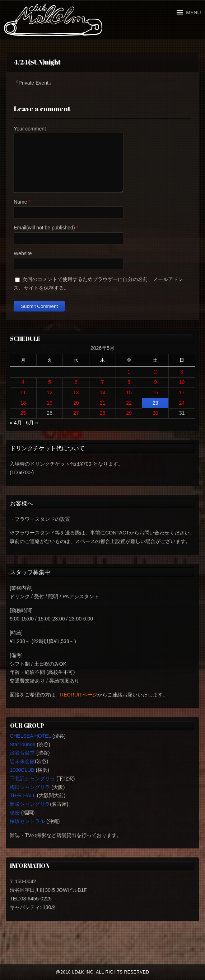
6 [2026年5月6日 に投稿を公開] (76, 382)
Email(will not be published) (44, 228)
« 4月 (16, 423)
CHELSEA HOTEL (30, 736)
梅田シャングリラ (30, 787)
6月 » (32, 423)
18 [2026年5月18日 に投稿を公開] (23, 403)
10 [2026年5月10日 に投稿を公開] (182, 382)
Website (23, 253)
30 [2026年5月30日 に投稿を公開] (155, 413)
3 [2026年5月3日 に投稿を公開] (182, 372)
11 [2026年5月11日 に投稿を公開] (23, 393)
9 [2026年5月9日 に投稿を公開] (155, 382)
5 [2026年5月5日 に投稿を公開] (50, 382)
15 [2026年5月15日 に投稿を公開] (129, 393)
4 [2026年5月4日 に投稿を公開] (23, 382)
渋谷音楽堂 (22, 753)
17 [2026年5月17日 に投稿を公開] (182, 393)
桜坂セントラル (27, 821)
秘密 (15, 813)
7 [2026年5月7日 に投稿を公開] (103, 382)
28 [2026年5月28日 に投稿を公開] (103, 413)
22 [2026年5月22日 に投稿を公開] (129, 403)
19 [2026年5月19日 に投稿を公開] (50, 403)
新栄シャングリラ (30, 804)
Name (20, 202)
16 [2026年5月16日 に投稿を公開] (155, 393)
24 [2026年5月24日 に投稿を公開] (182, 403)
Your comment (30, 129)
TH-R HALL (23, 795)
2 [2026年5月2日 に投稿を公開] (155, 372)
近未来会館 (22, 761)
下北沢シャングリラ (32, 779)
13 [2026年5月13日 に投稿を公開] (76, 393)
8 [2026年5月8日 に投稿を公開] (129, 382)
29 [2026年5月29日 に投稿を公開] (129, 413)
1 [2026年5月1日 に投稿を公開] (129, 372)
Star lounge (23, 744)
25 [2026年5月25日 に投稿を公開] (23, 413)
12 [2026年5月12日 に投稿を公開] (50, 393)
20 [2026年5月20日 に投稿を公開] (76, 403)
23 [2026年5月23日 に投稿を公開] (155, 403)
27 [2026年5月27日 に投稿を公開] (76, 413)
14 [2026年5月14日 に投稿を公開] (103, 393)
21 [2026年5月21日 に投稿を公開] (103, 403)
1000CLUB (22, 770)
